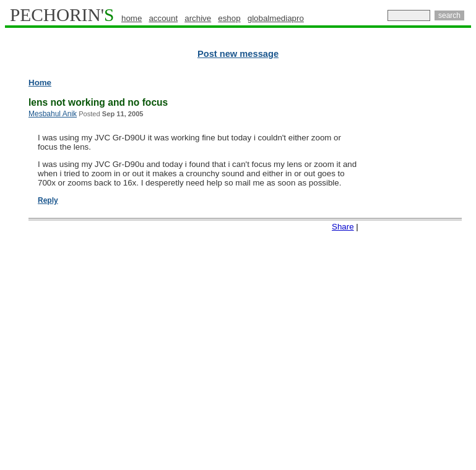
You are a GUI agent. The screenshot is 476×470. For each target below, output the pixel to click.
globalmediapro (276, 18)
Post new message (238, 54)
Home (40, 83)
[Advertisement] (422, 266)
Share (343, 227)
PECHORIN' (62, 15)
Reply (48, 200)
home (132, 18)
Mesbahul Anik (53, 114)
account (163, 18)
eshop (229, 18)
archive (198, 18)
